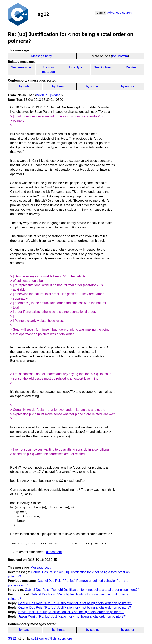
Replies (131, 67)
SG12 (12, 639)
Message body (42, 56)
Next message (21, 67)
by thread (59, 86)
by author (128, 86)
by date (24, 86)
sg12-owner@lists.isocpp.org (52, 639)
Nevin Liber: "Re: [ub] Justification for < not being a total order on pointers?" (71, 612)
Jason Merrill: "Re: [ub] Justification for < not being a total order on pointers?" (72, 617)
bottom (123, 56)
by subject (93, 86)
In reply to (76, 67)
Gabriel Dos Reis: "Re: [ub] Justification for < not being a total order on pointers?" (82, 590)
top (114, 56)
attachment (54, 552)
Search (101, 13)
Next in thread (104, 67)
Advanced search (120, 13)
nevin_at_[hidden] (49, 95)
